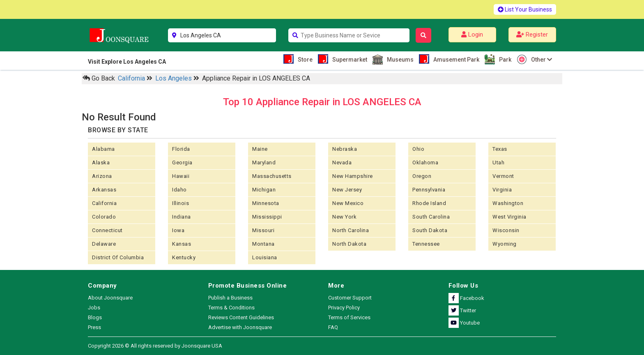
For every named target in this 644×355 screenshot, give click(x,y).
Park (504, 59)
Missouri (263, 230)
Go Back (99, 78)
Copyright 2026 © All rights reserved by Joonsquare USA (155, 346)
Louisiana (265, 257)
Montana (263, 244)
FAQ (333, 327)
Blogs (95, 317)
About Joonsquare (110, 298)
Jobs (94, 308)
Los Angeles (174, 78)
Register (532, 35)
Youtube (464, 323)
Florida (181, 149)
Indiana (182, 217)
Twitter (462, 310)
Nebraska (345, 149)
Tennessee (426, 244)
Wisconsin (506, 230)
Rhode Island (429, 203)
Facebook (466, 298)
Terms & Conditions (231, 308)
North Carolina (351, 230)
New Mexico (348, 203)
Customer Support (350, 298)
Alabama (103, 149)
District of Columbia (118, 257)
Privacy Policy (344, 308)
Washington (508, 203)
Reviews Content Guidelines (241, 317)
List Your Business (525, 9)
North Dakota (349, 244)
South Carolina (431, 217)
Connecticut (107, 230)
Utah (498, 163)
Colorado (104, 217)
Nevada (342, 163)
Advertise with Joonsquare (240, 327)
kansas (182, 244)
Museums (399, 59)
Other (540, 59)
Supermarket (349, 59)
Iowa (178, 230)
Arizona (102, 176)
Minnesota (266, 203)
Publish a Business (230, 298)
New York (344, 217)
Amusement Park (455, 59)
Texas (500, 149)
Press (94, 327)
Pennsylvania (429, 190)
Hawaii (181, 176)
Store (304, 59)
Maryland (264, 163)
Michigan (264, 190)
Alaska (101, 163)
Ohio (418, 149)
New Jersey (347, 190)
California (132, 78)
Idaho (179, 190)
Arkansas (104, 190)
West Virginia (509, 217)
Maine (260, 149)
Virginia (502, 190)
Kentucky (184, 257)
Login (472, 35)
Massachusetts (272, 176)
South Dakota (430, 230)
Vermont (503, 176)
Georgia (182, 163)
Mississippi (267, 217)
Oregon (422, 176)
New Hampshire (353, 176)
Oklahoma (425, 163)
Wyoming (505, 244)
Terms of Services (349, 317)
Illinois (181, 203)
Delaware (104, 244)
